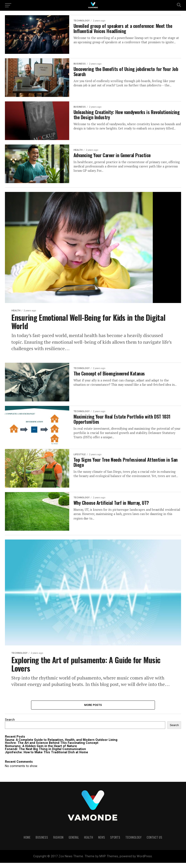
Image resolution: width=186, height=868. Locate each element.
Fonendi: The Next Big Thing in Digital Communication (45, 754)
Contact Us (154, 842)
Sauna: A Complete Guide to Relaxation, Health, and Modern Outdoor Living (61, 745)
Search (10, 725)
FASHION (58, 842)
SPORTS (115, 842)
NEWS (102, 842)
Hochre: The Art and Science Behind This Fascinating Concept (52, 748)
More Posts (93, 710)
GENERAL (74, 842)
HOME (27, 842)
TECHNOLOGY (133, 842)
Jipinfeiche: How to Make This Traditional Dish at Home (46, 757)
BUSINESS (42, 842)
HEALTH (88, 842)
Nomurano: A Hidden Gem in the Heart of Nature (41, 751)
